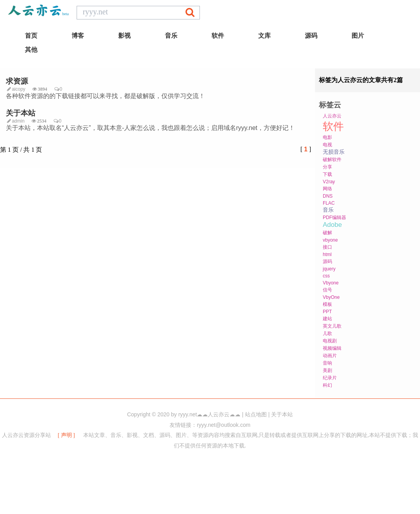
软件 (218, 36)
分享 (327, 167)
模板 (327, 304)
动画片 (330, 356)
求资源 (17, 81)
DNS (328, 196)
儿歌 (327, 333)
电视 (327, 145)
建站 (327, 319)
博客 (78, 36)
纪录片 (330, 378)
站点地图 (256, 415)
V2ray (329, 182)
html (327, 254)
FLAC (329, 203)
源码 (311, 36)
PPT (327, 312)
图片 (358, 36)
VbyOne (331, 297)
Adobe (332, 225)
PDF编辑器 (334, 218)
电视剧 (330, 341)
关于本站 (21, 113)
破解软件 (332, 160)
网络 (327, 189)
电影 (327, 137)
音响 (327, 363)
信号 (327, 290)
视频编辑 (332, 348)
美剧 (327, 370)
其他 (31, 50)
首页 (31, 36)
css (326, 276)
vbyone (330, 240)
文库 (264, 36)
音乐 (171, 36)
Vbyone (331, 283)
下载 (327, 174)
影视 (124, 36)
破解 (327, 233)
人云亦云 (332, 116)
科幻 (327, 385)
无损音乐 (334, 152)
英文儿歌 (332, 326)
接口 (327, 247)
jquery (329, 269)
